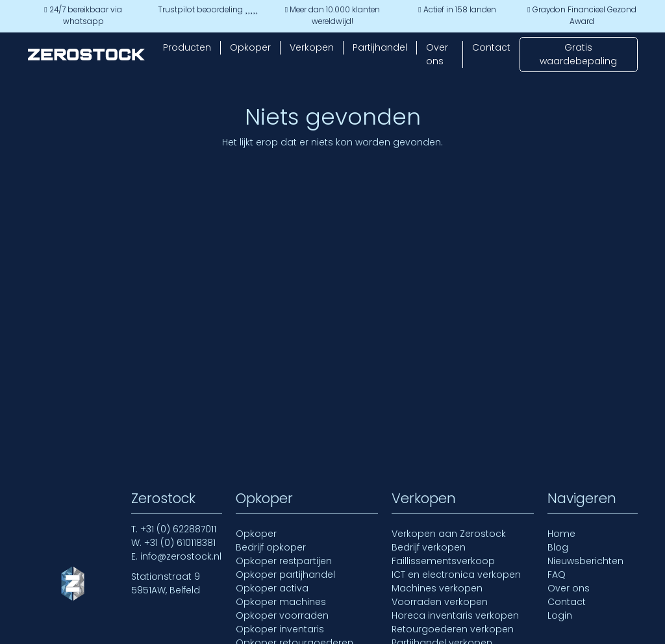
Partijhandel (380, 47)
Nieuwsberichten (585, 561)
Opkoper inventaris (280, 629)
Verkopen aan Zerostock (449, 534)
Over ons (437, 54)
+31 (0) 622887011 (178, 529)
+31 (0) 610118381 (180, 543)
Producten (187, 47)
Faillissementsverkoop (443, 561)
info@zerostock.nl (181, 556)
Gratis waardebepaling (578, 54)
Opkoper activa (272, 588)
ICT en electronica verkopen (456, 575)
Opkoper (250, 47)
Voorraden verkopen (440, 602)
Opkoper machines (281, 602)
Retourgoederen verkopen (453, 629)
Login (560, 615)
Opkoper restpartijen (284, 561)
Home (561, 534)
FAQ (557, 575)
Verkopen (312, 47)
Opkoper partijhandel (285, 575)
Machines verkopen (437, 588)
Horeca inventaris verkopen (455, 615)
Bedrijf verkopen (429, 547)
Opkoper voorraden (282, 615)
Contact (491, 47)
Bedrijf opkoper (271, 547)
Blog (558, 547)
